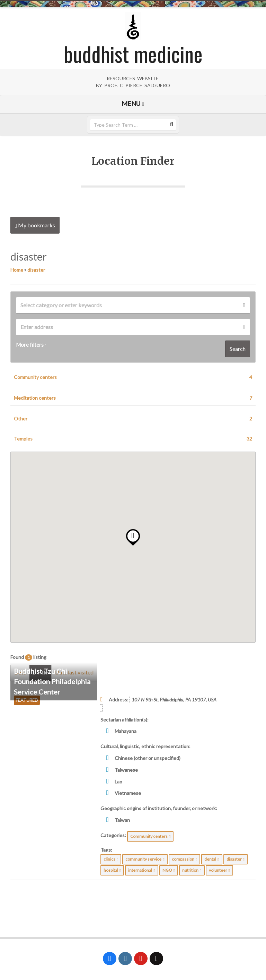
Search (238, 349)
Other (133, 419)
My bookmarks (35, 225)
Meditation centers (133, 398)
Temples (133, 439)
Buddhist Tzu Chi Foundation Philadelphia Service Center (52, 681)
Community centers (133, 377)
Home (17, 270)
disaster (36, 270)
